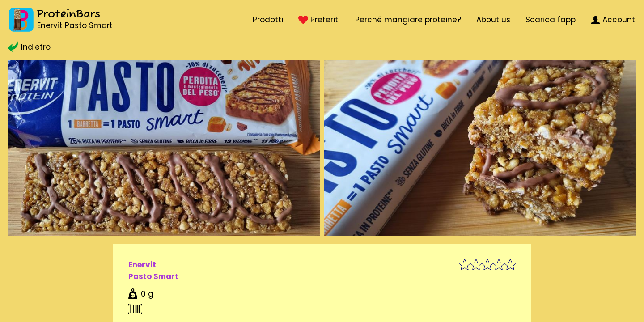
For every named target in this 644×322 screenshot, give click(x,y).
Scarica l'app (551, 20)
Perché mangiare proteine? (408, 20)
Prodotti (268, 20)
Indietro (29, 47)
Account (613, 20)
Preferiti (319, 20)
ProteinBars (68, 15)
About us (493, 20)
